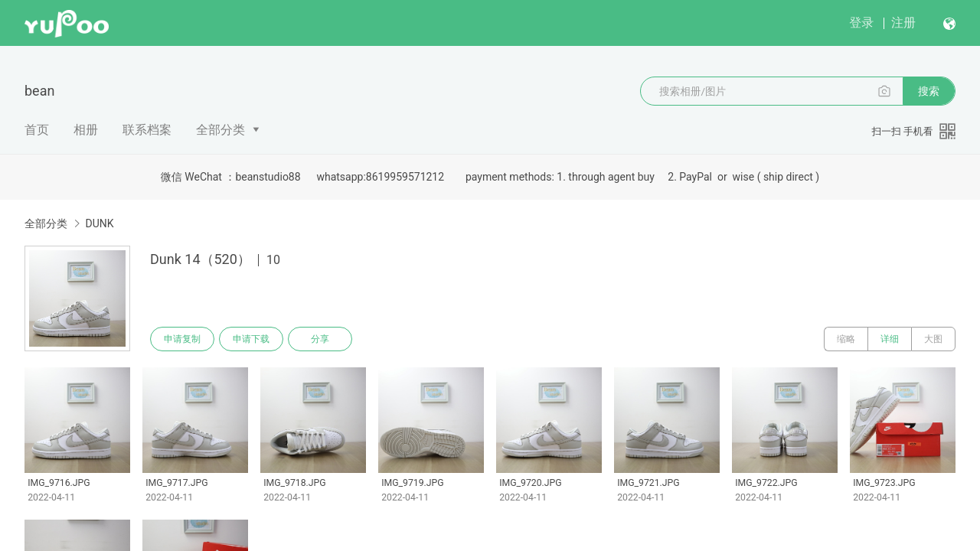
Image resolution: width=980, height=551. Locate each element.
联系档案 (147, 130)
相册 (86, 130)
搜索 (929, 91)
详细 (890, 339)
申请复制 (182, 339)
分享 (320, 339)
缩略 (846, 339)
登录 (861, 23)
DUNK (99, 223)
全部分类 (220, 130)
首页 (37, 130)
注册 (903, 23)
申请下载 (251, 339)
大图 (933, 339)
